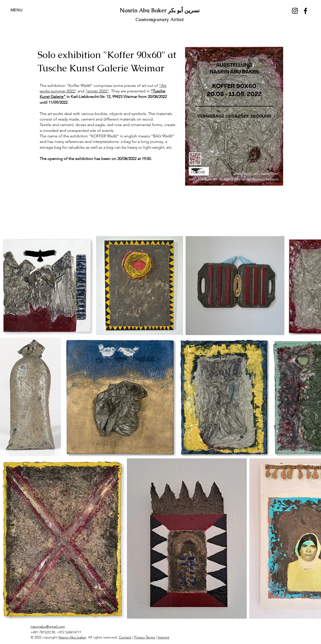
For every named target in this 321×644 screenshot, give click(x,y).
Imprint (164, 637)
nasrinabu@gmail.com (48, 626)
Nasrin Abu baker (72, 637)
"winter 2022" (97, 91)
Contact (125, 637)
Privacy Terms (145, 637)
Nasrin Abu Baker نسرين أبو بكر (160, 10)
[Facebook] (305, 11)
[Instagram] (295, 11)
